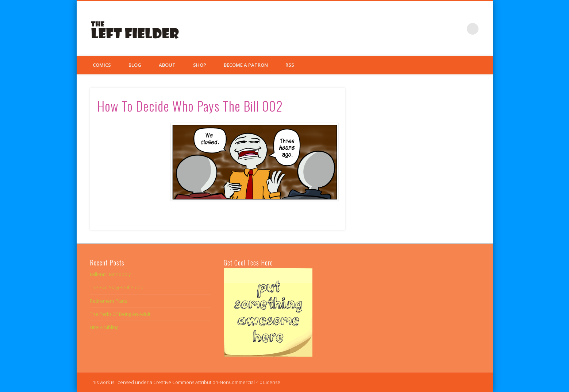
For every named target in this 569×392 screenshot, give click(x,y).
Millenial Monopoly (110, 274)
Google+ (458, 29)
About (167, 65)
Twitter (443, 29)
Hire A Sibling (104, 327)
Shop (200, 65)
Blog (135, 65)
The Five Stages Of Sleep (117, 287)
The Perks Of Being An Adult (120, 314)
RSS (290, 65)
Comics (102, 65)
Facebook (428, 29)
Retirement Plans (108, 301)
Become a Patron (246, 65)
